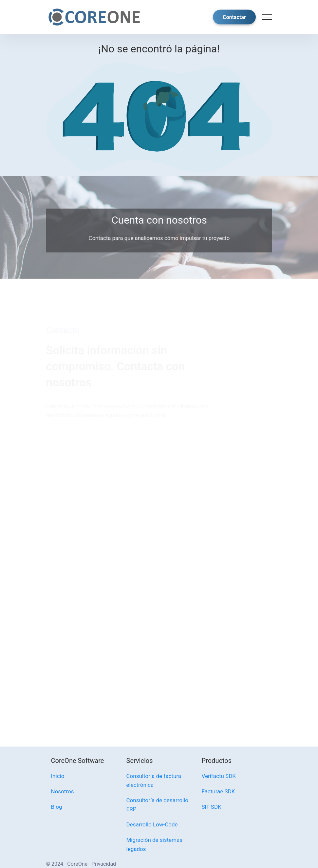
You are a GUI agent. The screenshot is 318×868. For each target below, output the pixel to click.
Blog (57, 807)
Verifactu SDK (219, 776)
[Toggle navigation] (267, 17)
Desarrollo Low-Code (152, 824)
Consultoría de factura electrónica (154, 780)
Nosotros (63, 791)
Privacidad (104, 864)
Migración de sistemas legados (155, 844)
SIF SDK (212, 807)
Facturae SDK (218, 791)
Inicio (58, 776)
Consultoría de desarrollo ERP (157, 805)
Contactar (234, 17)
